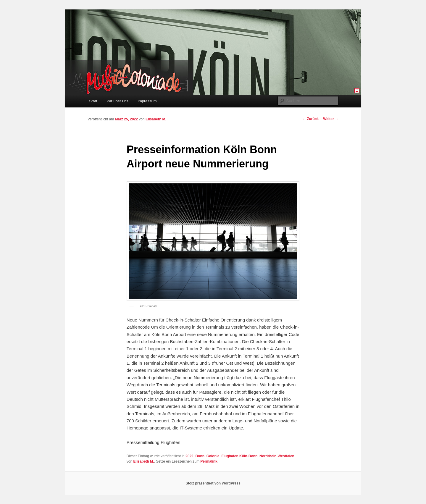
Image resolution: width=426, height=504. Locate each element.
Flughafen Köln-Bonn (239, 456)
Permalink (209, 461)
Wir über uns (117, 101)
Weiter (331, 119)
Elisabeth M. (156, 119)
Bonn (200, 456)
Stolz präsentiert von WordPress (213, 483)
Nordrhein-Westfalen (277, 456)
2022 (189, 456)
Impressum (147, 101)
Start (93, 101)
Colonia (213, 456)
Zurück (310, 119)
